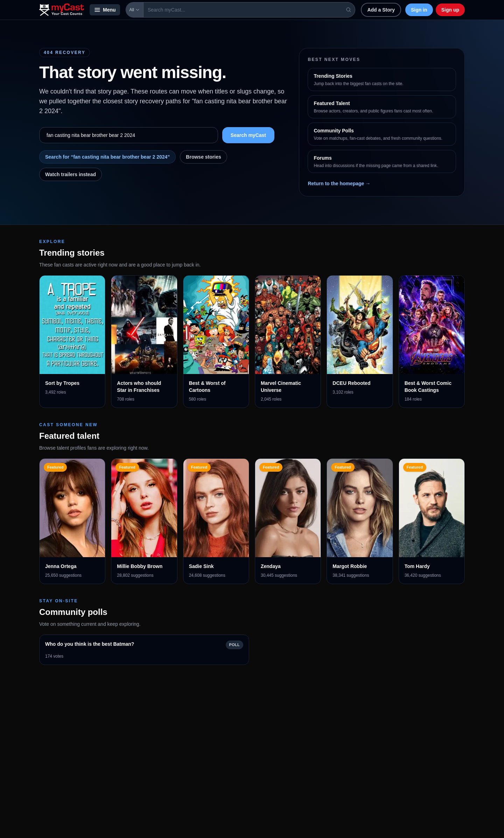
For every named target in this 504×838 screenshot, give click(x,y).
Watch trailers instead (71, 174)
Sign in (419, 10)
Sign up (450, 10)
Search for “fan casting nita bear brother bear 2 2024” (107, 157)
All (135, 10)
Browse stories (203, 157)
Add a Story (381, 10)
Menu (105, 10)
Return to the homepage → (339, 183)
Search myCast (248, 135)
